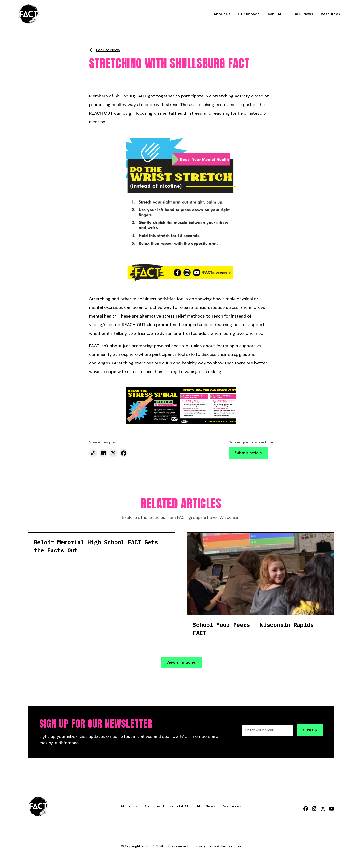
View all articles (181, 662)
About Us (222, 14)
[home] (29, 14)
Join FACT (276, 14)
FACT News (303, 14)
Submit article (248, 453)
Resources (330, 14)
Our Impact (249, 14)
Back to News (108, 50)
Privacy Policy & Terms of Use (218, 846)
